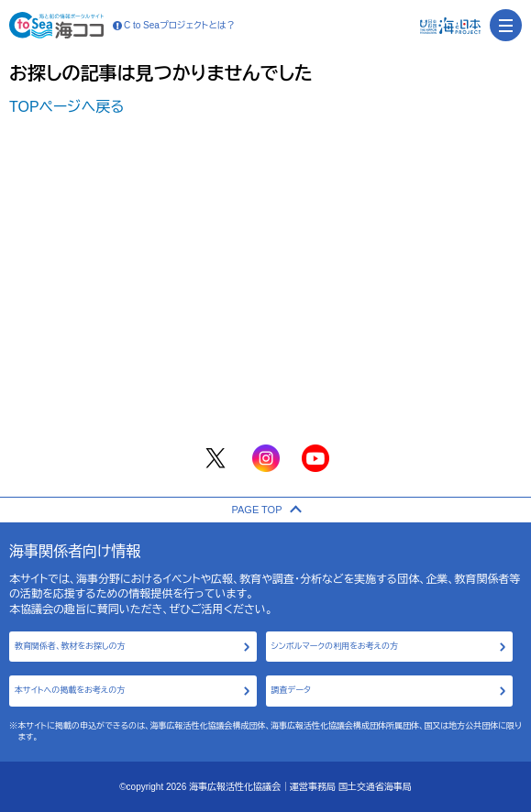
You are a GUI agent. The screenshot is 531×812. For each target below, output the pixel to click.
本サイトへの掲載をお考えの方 (70, 690)
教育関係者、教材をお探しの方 (70, 646)
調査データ (291, 690)
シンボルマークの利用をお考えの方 (335, 646)
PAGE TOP (265, 510)
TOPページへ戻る (67, 107)
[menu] (506, 25)
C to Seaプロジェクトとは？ (174, 26)
